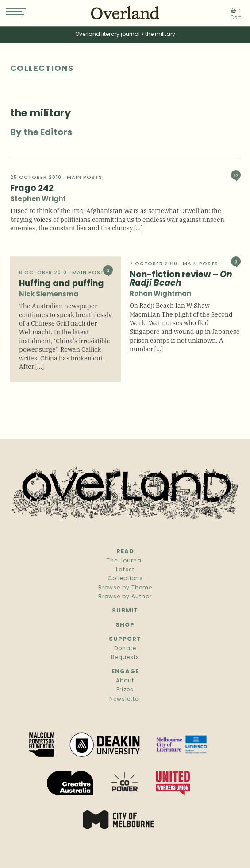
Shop (125, 625)
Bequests (125, 658)
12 (236, 175)
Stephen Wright (38, 200)
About (125, 681)
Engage (125, 672)
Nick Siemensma (49, 295)
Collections (125, 579)
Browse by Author (125, 597)
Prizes (125, 690)
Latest (125, 570)
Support (125, 639)
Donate (125, 649)
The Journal (125, 561)
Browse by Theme (125, 588)
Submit (125, 611)
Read (125, 552)
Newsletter (125, 699)
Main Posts (85, 178)
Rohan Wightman (160, 294)
